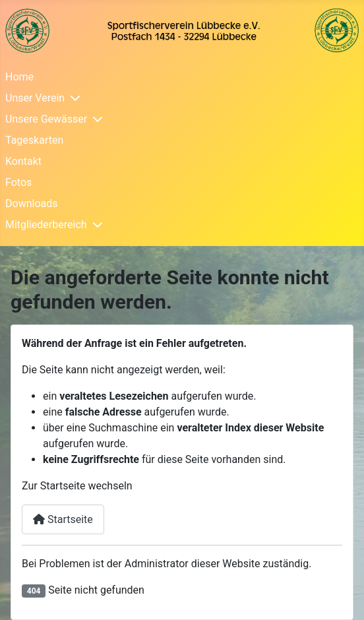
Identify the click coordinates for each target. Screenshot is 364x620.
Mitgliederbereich (46, 225)
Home (19, 77)
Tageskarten (34, 140)
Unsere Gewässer (46, 119)
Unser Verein (35, 98)
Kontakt (23, 161)
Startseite (63, 519)
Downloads (31, 203)
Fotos (18, 182)
